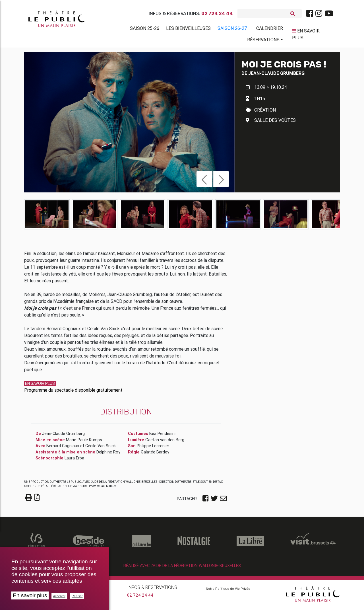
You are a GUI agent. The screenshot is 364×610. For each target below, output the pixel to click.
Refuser (77, 596)
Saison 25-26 (145, 29)
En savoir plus (30, 595)
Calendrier (270, 29)
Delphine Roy (108, 454)
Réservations (263, 41)
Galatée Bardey (155, 454)
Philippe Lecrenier (153, 448)
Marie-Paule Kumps (84, 442)
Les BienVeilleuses (188, 29)
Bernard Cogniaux (63, 448)
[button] (204, 181)
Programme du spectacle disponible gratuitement (73, 392)
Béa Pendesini (162, 436)
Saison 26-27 (232, 29)
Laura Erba (74, 460)
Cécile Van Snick (101, 448)
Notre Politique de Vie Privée (228, 591)
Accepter (59, 596)
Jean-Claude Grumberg (276, 75)
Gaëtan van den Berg (165, 442)
